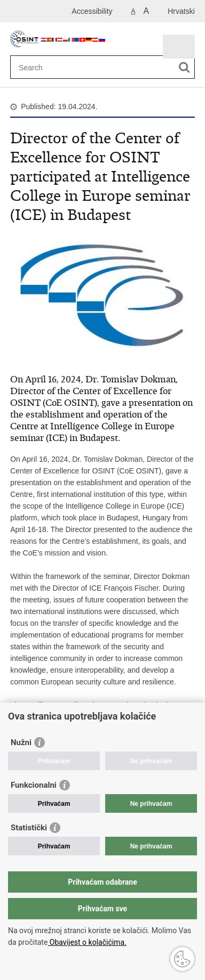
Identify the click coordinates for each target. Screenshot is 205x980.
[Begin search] (184, 67)
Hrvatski (181, 11)
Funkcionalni (34, 785)
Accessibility (92, 11)
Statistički (29, 828)
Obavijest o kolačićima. (87, 942)
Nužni (21, 742)
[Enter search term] (93, 67)
